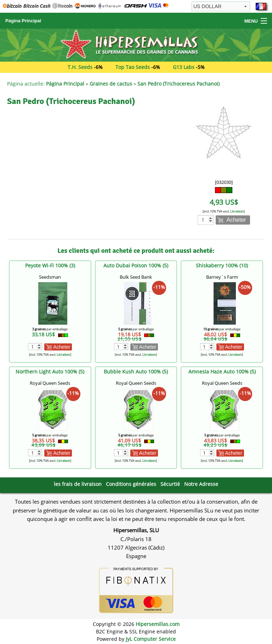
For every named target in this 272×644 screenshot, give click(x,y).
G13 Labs (184, 67)
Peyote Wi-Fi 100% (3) (50, 265)
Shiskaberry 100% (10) (222, 265)
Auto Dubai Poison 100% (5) (136, 265)
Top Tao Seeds (133, 67)
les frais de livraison (78, 484)
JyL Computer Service (151, 639)
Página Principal (23, 21)
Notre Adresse (201, 484)
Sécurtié (170, 484)
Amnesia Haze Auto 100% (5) (222, 372)
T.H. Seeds (80, 67)
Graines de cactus (111, 84)
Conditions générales (131, 484)
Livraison (237, 211)
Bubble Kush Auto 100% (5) (136, 372)
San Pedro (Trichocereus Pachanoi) (178, 84)
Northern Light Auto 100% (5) (50, 372)
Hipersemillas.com (158, 624)
